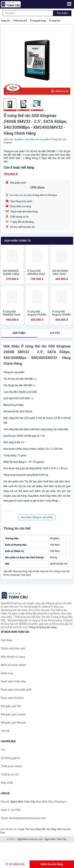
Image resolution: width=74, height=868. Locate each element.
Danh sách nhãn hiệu (14, 681)
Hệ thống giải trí (11, 758)
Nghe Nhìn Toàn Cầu (56, 839)
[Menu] (69, 4)
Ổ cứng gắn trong (38, 21)
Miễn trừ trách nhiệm (14, 665)
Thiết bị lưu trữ (20, 21)
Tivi (3, 750)
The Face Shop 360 (35, 829)
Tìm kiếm (62, 13)
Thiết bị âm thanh (11, 766)
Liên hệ (5, 731)
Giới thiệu (19, 333)
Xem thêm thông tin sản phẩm (37, 517)
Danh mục (7, 673)
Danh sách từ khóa (12, 698)
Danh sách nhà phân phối (16, 690)
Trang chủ (5, 21)
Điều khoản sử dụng (13, 657)
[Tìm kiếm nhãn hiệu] (28, 13)
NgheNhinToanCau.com (30, 839)
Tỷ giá (21, 829)
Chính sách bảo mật (13, 648)
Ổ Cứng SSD (55, 21)
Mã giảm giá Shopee (13, 723)
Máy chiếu (7, 783)
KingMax (19, 139)
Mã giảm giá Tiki (11, 706)
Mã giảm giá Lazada (13, 714)
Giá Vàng (51, 829)
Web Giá (62, 829)
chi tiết (55, 333)
